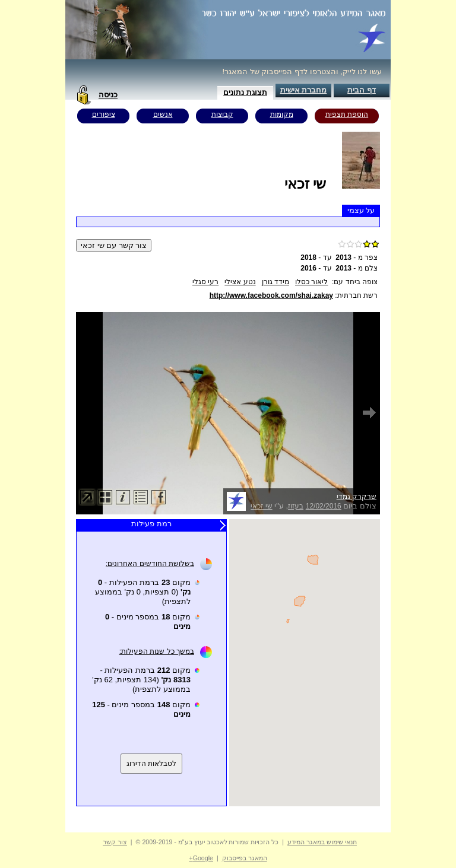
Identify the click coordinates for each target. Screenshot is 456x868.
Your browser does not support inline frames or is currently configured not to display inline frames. (305, 663)
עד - (316, 257)
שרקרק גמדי (357, 497)
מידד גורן (275, 282)
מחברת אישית (304, 90)
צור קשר (115, 842)
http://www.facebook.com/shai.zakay (271, 295)
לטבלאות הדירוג (151, 764)
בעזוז (296, 506)
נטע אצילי (240, 282)
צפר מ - (357, 257)
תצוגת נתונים (245, 92)
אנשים (163, 115)
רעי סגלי (205, 282)
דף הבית (362, 90)
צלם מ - (357, 268)
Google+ (201, 858)
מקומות (282, 115)
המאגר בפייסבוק (245, 858)
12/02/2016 (324, 506)
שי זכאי (261, 506)
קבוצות (222, 115)
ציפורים (104, 115)
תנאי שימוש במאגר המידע (322, 842)
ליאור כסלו (311, 282)
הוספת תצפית (347, 115)
